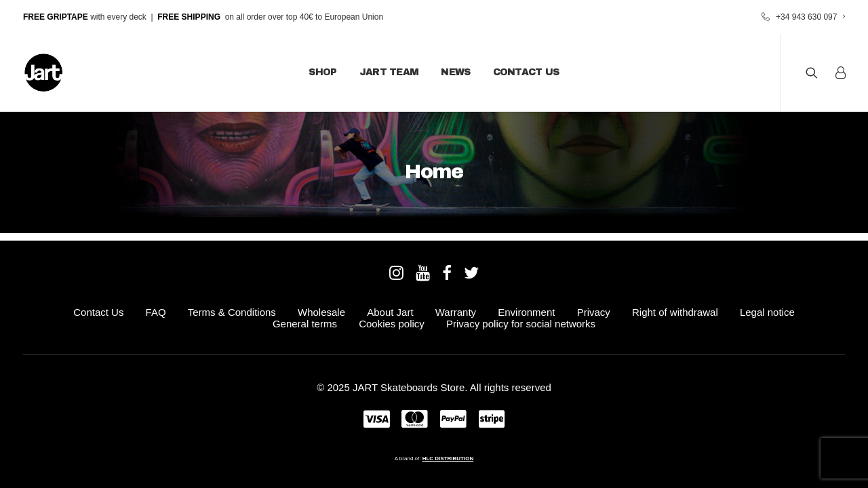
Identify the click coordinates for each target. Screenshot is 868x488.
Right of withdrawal (675, 312)
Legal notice (767, 312)
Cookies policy (392, 324)
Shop (322, 72)
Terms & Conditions (232, 312)
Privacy (594, 312)
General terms (305, 324)
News (455, 72)
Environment (526, 312)
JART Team (389, 72)
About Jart (390, 312)
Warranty (456, 312)
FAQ (156, 312)
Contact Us (526, 72)
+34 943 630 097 (810, 17)
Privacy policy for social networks (521, 324)
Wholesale (321, 312)
